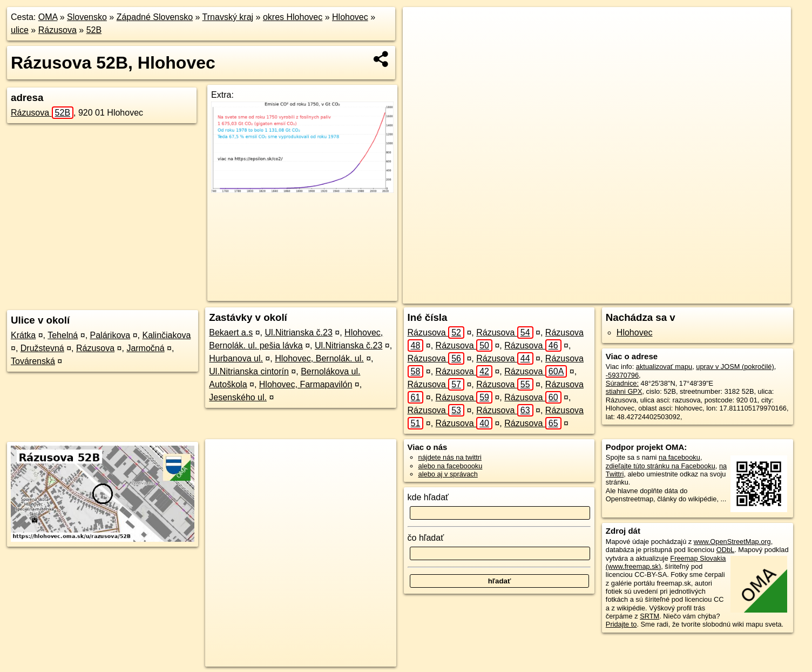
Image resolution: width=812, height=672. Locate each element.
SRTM (649, 616)
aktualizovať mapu (664, 367)
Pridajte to (621, 624)
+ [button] (421, 25)
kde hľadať (428, 497)
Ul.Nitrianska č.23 (298, 332)
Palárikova (110, 335)
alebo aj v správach (448, 474)
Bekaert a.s (231, 332)
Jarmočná (145, 348)
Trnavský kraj (228, 17)
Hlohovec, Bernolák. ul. (319, 358)
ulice (20, 30)
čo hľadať (426, 538)
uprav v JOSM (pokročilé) (735, 367)
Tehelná (63, 335)
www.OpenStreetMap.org (732, 542)
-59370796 (622, 375)
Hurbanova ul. (236, 358)
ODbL (725, 550)
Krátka (23, 335)
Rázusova (57, 30)
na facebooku (679, 457)
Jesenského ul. (238, 397)
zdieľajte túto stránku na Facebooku (661, 466)
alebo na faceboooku (451, 466)
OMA (48, 17)
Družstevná (42, 348)
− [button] (421, 42)
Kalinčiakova (166, 335)
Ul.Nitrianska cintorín (249, 371)
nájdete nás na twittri (450, 457)
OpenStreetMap (584, 295)
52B (94, 30)
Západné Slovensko (155, 17)
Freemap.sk (640, 295)
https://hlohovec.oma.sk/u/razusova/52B (732, 295)
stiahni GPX (624, 391)
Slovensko (87, 17)
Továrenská (33, 361)
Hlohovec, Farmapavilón (306, 384)
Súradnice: (622, 383)
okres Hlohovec (293, 17)
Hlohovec (350, 17)
